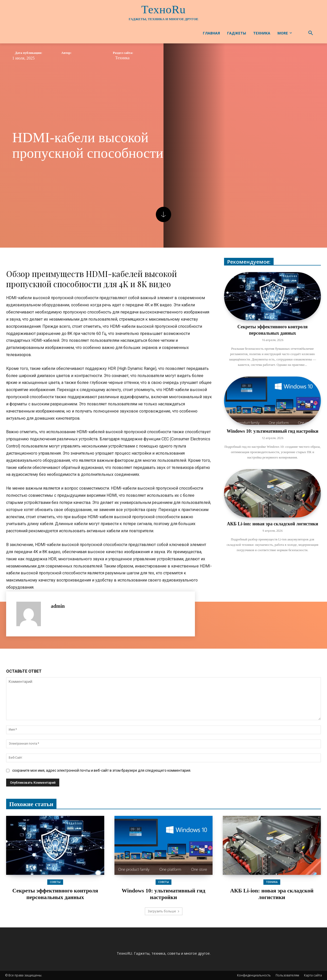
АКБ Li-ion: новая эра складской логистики (272, 524)
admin (58, 606)
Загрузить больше (164, 911)
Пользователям (287, 975)
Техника (122, 58)
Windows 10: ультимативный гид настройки (272, 431)
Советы (55, 882)
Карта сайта (313, 975)
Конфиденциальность (254, 975)
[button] (311, 33)
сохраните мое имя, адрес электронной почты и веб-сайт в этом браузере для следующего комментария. (102, 770)
